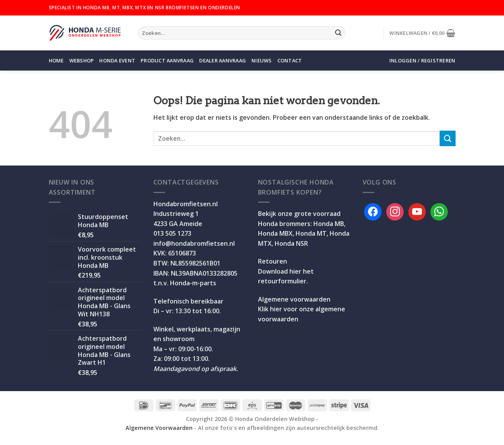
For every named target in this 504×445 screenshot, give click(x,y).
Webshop (82, 60)
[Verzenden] (338, 33)
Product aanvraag (167, 60)
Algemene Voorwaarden (159, 428)
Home (56, 60)
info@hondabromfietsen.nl (194, 243)
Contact (290, 60)
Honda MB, (329, 224)
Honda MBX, (276, 233)
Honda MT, (312, 233)
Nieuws (262, 60)
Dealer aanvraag (223, 60)
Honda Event (117, 60)
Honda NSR (291, 243)
